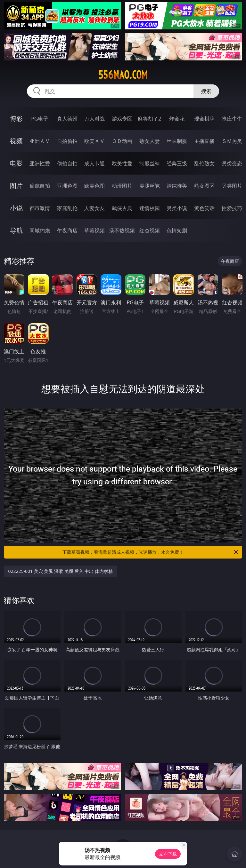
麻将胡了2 (149, 119)
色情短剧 (177, 231)
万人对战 (94, 119)
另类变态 (232, 163)
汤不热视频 (122, 231)
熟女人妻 (150, 141)
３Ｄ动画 (122, 141)
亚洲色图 (67, 186)
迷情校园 (150, 208)
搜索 (206, 91)
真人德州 (67, 119)
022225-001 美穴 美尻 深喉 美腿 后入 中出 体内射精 (61, 571)
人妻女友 (94, 208)
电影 (16, 163)
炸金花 (177, 119)
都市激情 (40, 208)
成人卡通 (94, 163)
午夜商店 (67, 231)
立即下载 (168, 854)
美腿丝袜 (150, 186)
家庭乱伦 (67, 208)
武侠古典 (122, 208)
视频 (16, 141)
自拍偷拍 (67, 141)
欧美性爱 (122, 163)
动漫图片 (122, 186)
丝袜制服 (177, 141)
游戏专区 (122, 119)
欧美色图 (94, 186)
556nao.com (123, 75)
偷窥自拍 (40, 186)
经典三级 (177, 163)
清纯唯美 (177, 186)
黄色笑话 (204, 208)
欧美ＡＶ (94, 141)
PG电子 (40, 119)
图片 (16, 186)
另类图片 (232, 186)
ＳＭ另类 (232, 141)
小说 (16, 208)
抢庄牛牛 (232, 119)
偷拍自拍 (67, 163)
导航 (16, 230)
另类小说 (177, 208)
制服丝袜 (150, 163)
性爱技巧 (232, 208)
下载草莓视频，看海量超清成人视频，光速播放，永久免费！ (151, 552)
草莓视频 (94, 231)
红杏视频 (150, 231)
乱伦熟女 (204, 163)
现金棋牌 (204, 119)
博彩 (16, 118)
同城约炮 (40, 231)
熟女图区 (204, 186)
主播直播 (204, 141)
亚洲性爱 (40, 163)
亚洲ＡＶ (40, 141)
